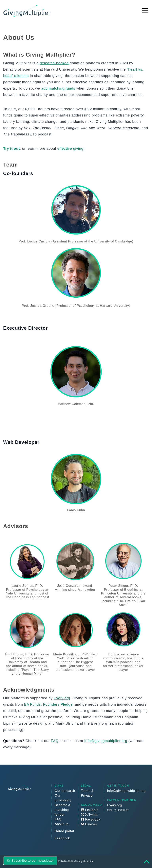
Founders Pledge (58, 704)
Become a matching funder (62, 810)
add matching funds (58, 88)
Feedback (62, 838)
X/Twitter (90, 815)
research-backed (54, 63)
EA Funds (32, 704)
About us (62, 824)
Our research (65, 791)
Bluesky (89, 824)
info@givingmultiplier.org (106, 741)
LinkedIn (90, 810)
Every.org (62, 698)
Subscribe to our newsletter (30, 861)
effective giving (70, 149)
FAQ (55, 741)
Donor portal (64, 831)
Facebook (91, 819)
